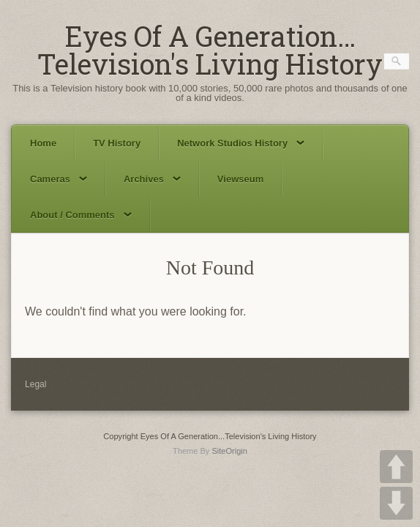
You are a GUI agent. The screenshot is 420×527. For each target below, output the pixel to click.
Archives (152, 179)
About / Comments (81, 215)
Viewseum (240, 179)
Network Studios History (241, 143)
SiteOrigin (229, 451)
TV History (117, 143)
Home (43, 143)
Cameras (59, 179)
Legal (35, 384)
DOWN (396, 503)
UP (396, 467)
